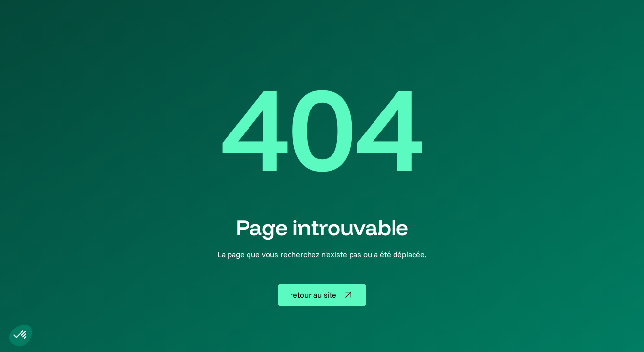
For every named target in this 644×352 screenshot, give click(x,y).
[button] (21, 335)
